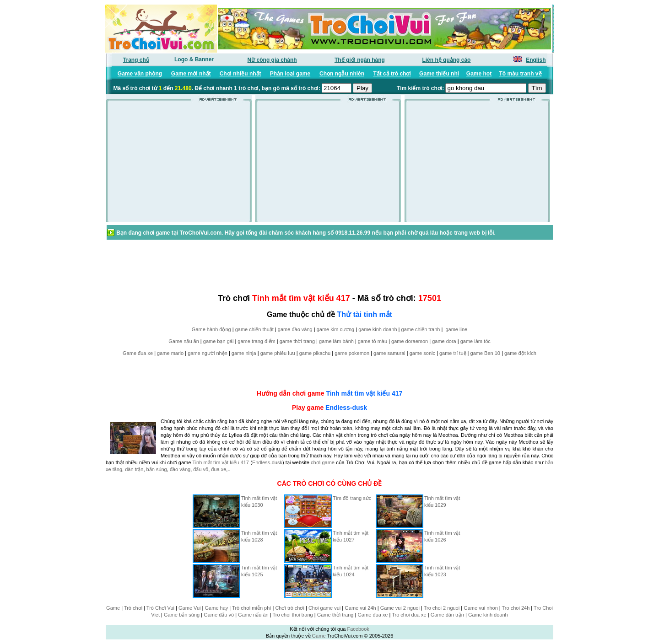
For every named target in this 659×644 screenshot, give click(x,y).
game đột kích (520, 353)
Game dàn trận (447, 615)
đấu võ (201, 469)
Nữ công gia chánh (272, 60)
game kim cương (335, 329)
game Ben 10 (485, 353)
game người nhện (208, 353)
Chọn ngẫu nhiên (342, 74)
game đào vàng (295, 329)
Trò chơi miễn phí (251, 608)
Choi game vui (324, 608)
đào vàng (180, 469)
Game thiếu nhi (439, 74)
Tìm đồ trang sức (352, 498)
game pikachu (315, 353)
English (536, 60)
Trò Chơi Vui (160, 608)
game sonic (422, 353)
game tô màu (373, 341)
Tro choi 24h (516, 608)
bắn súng (157, 469)
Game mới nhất (191, 74)
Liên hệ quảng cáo (446, 60)
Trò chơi (133, 608)
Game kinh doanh (488, 615)
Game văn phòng (140, 74)
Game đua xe (138, 353)
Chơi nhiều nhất (240, 74)
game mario (170, 353)
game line (456, 329)
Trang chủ (136, 60)
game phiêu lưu (278, 353)
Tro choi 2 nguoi (442, 608)
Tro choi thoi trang (292, 615)
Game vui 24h (360, 608)
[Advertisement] (179, 164)
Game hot (479, 74)
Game (113, 608)
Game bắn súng (182, 615)
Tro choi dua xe (409, 615)
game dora (444, 341)
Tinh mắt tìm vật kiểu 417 (364, 393)
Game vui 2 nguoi (400, 608)
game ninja (244, 353)
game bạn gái (219, 341)
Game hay (217, 608)
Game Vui (190, 608)
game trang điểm (256, 341)
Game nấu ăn (184, 341)
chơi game (323, 462)
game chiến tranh (421, 329)
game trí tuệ (453, 353)
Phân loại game (290, 74)
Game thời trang (335, 615)
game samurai (389, 353)
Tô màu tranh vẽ (521, 74)
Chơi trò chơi (290, 608)
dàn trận (134, 469)
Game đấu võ (219, 615)
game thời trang (297, 341)
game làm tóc (475, 341)
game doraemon (410, 341)
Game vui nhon (481, 608)
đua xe (219, 469)
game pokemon (352, 353)
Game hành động (211, 329)
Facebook (358, 629)
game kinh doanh (378, 329)
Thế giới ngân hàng (360, 60)
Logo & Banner (194, 59)
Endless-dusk (346, 408)
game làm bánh (336, 341)
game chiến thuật (254, 329)
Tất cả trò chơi (392, 74)
